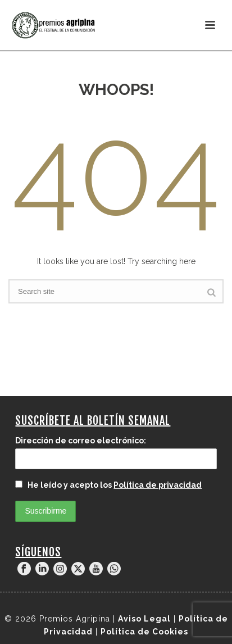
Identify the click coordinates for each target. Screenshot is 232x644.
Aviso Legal (144, 619)
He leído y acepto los (108, 485)
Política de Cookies (144, 632)
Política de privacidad (158, 485)
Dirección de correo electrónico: (81, 441)
